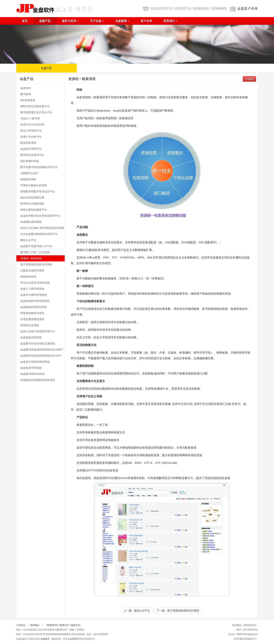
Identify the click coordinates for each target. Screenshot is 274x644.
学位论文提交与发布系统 (35, 283)
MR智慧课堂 (28, 100)
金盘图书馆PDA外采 (32, 374)
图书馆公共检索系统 (32, 204)
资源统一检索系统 (31, 258)
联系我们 (170, 21)
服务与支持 (70, 21)
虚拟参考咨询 (28, 277)
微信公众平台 (28, 240)
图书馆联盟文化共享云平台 (36, 112)
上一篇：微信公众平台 (137, 611)
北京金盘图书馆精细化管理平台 (39, 234)
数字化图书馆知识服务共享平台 (39, 167)
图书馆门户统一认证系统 (35, 252)
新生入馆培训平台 (31, 131)
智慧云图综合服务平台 (34, 210)
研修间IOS (52, 625)
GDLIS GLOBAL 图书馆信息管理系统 (42, 228)
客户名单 (146, 21)
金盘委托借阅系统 (31, 222)
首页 (25, 21)
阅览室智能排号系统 (32, 313)
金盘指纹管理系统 (31, 337)
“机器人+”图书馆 (30, 118)
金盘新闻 (122, 21)
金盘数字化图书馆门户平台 (36, 246)
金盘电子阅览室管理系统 (35, 362)
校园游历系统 (28, 179)
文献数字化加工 (30, 173)
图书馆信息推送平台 (32, 155)
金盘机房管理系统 (31, 368)
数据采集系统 (28, 143)
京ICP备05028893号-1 (245, 639)
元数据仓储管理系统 (32, 270)
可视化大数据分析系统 (34, 185)
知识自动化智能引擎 (32, 197)
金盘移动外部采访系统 (34, 307)
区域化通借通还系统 (32, 319)
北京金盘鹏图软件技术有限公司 (54, 8)
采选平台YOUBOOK (32, 125)
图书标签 (26, 94)
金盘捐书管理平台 (31, 149)
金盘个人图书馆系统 (32, 289)
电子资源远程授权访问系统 (36, 264)
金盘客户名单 (248, 9)
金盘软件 (26, 88)
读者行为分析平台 (31, 137)
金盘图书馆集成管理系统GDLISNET (42, 350)
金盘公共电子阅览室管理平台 (38, 331)
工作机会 (21, 625)
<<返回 (249, 79)
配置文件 (64, 625)
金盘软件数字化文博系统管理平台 (40, 216)
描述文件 (75, 625)
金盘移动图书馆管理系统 (35, 301)
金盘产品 (45, 21)
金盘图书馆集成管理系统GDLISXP (41, 356)
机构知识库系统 (30, 325)
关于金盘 (97, 21)
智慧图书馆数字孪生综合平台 (38, 191)
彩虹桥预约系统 (30, 161)
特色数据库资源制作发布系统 (38, 380)
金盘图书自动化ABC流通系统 (38, 343)
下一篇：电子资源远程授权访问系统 (178, 611)
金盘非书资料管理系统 (34, 295)
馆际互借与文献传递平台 (35, 106)
